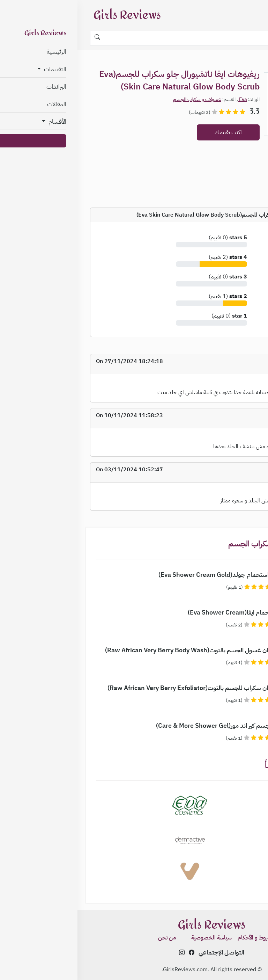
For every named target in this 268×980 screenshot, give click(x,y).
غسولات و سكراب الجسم (120, 99)
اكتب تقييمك (151, 132)
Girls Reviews (50, 15)
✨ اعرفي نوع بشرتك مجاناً (234, 955)
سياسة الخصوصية (134, 938)
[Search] (134, 38)
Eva (165, 99)
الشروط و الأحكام (179, 938)
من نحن (90, 938)
